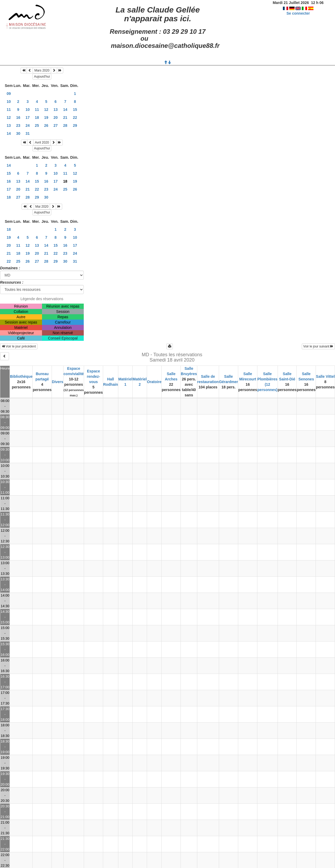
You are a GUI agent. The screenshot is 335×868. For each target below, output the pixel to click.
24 (28, 125)
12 (46, 110)
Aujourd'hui (42, 77)
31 (28, 133)
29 (75, 125)
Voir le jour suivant (318, 346)
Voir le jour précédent (19, 346)
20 (56, 118)
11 (9, 110)
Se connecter (298, 13)
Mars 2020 (42, 70)
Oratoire (154, 382)
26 (46, 125)
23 (18, 125)
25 (37, 125)
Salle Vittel (325, 376)
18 (37, 118)
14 (65, 110)
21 (65, 118)
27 (56, 125)
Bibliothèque (21, 376)
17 (28, 118)
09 (9, 94)
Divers (58, 382)
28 (65, 125)
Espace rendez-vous (94, 376)
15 (75, 110)
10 (9, 102)
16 (18, 118)
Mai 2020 (42, 207)
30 (18, 133)
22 (75, 118)
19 (46, 118)
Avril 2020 (42, 142)
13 (56, 110)
